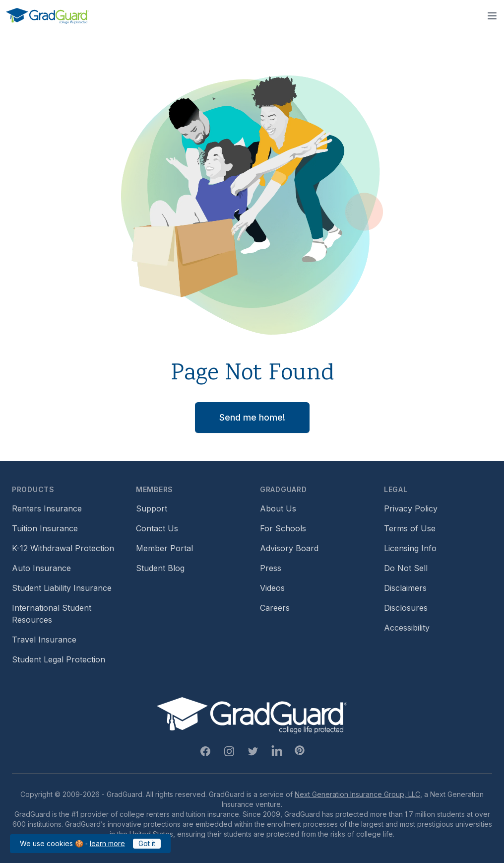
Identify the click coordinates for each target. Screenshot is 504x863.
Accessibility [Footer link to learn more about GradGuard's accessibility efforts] (407, 628)
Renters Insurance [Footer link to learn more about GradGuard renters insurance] (47, 508)
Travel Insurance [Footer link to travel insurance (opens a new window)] (44, 640)
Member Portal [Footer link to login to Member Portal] (164, 548)
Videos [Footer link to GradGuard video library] (272, 588)
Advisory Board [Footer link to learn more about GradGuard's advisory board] (289, 548)
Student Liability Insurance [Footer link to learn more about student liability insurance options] (62, 588)
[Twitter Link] (253, 751)
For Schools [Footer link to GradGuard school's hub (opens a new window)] (283, 528)
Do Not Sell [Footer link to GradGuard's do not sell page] (406, 568)
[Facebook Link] (205, 751)
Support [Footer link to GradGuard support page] (152, 508)
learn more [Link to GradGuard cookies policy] (107, 843)
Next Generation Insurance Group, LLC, (358, 794)
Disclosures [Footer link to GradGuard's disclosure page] (406, 608)
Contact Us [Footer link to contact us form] (157, 528)
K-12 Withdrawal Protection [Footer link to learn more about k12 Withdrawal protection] (63, 548)
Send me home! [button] (252, 417)
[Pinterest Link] (300, 750)
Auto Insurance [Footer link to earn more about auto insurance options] (41, 568)
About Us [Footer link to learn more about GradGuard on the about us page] (278, 508)
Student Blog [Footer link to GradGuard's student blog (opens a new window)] (160, 568)
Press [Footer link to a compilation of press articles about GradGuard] (271, 568)
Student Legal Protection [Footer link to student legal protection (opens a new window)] (59, 659)
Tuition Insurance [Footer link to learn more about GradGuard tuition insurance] (45, 528)
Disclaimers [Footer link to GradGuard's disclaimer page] (405, 588)
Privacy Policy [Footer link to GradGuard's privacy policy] (411, 508)
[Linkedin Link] (277, 751)
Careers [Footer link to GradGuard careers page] (275, 608)
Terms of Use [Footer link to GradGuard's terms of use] (410, 528)
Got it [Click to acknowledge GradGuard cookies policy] (147, 843)
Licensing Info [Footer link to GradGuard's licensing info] (410, 548)
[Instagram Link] (229, 751)
